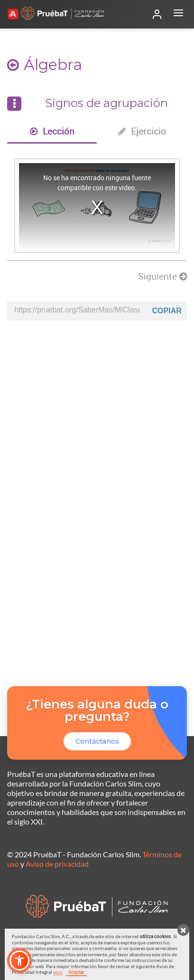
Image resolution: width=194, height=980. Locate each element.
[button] (19, 961)
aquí (58, 972)
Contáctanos (97, 741)
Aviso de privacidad (57, 864)
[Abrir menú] (178, 14)
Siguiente (162, 276)
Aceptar (76, 972)
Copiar (167, 311)
